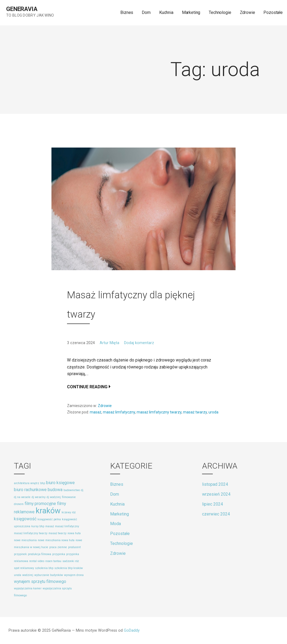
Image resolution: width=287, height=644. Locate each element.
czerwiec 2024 (216, 514)
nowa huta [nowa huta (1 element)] (74, 533)
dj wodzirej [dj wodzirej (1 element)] (54, 497)
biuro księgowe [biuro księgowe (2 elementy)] (60, 483)
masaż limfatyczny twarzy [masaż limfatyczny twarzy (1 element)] (31, 533)
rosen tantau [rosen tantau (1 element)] (53, 561)
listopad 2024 (215, 484)
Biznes (127, 12)
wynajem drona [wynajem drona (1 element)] (74, 575)
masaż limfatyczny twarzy (159, 412)
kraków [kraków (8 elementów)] (48, 511)
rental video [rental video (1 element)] (37, 561)
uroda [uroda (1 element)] (18, 575)
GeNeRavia (22, 9)
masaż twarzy (195, 412)
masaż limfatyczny (119, 412)
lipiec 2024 (213, 504)
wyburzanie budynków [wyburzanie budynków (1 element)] (49, 575)
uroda (213, 412)
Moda (115, 524)
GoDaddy (132, 630)
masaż (96, 412)
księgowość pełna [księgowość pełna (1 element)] (49, 519)
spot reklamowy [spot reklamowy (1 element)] (24, 568)
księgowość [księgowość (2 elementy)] (25, 519)
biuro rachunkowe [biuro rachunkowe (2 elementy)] (30, 490)
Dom (146, 12)
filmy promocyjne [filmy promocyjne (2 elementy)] (40, 504)
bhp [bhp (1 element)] (43, 483)
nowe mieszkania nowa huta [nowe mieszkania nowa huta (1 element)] (56, 540)
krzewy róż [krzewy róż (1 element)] (69, 512)
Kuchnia (166, 12)
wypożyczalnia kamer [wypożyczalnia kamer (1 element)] (28, 588)
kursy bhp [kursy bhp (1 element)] (38, 526)
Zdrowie (247, 12)
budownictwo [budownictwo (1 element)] (72, 490)
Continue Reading (87, 387)
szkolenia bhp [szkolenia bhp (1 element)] (44, 568)
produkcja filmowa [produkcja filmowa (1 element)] (40, 554)
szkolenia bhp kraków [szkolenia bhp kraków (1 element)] (69, 568)
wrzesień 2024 (216, 494)
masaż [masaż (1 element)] (50, 526)
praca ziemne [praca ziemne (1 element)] (58, 547)
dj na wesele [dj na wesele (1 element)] (22, 497)
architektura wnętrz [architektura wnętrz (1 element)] (27, 483)
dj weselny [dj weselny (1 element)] (39, 497)
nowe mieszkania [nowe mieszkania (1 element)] (25, 540)
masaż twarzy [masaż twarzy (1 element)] (57, 533)
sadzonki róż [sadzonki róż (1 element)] (71, 561)
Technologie (220, 12)
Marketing (191, 12)
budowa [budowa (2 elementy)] (55, 490)
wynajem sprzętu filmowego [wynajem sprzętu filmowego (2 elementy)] (40, 581)
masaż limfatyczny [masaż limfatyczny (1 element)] (67, 526)
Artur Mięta (109, 343)
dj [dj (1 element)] (82, 490)
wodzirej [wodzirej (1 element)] (28, 575)
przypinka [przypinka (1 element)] (59, 554)
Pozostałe (273, 12)
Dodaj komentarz (139, 343)
